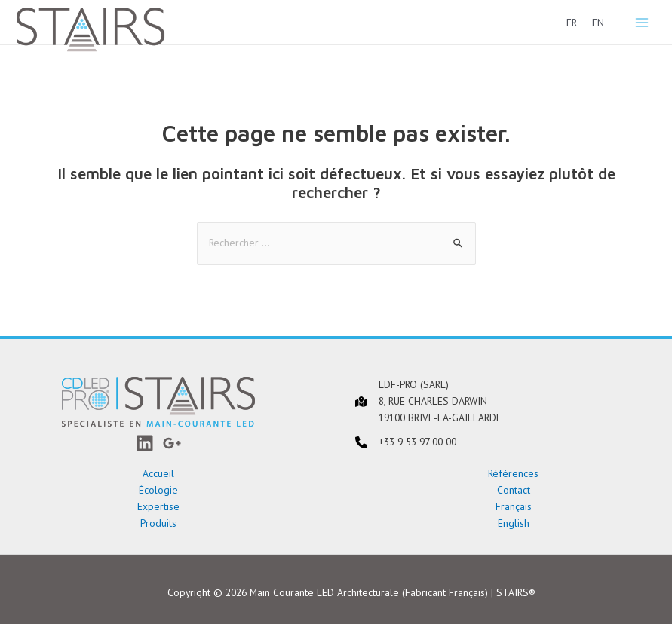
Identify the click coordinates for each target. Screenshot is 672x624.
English (514, 523)
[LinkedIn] (145, 443)
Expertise (158, 506)
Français (514, 506)
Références (513, 473)
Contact (514, 490)
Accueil (158, 473)
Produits (158, 523)
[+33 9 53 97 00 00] (406, 442)
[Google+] (172, 443)
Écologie (158, 490)
